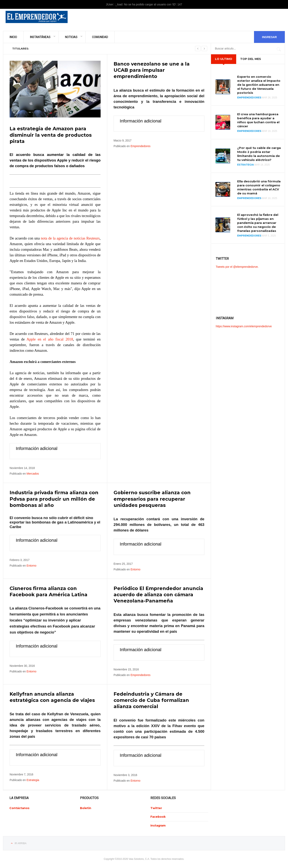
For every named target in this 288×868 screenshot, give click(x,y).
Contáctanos (19, 808)
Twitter (156, 808)
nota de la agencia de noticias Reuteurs (70, 238)
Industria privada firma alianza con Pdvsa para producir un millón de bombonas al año (54, 499)
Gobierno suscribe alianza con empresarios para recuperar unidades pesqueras (152, 499)
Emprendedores (141, 146)
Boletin (86, 808)
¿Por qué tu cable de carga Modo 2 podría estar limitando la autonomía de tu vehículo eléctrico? (259, 154)
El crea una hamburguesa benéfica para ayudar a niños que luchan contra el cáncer (258, 120)
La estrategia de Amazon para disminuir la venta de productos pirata (51, 135)
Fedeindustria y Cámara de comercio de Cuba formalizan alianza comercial (151, 700)
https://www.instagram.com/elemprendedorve (244, 326)
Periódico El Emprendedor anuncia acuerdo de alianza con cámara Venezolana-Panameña (158, 595)
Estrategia (33, 780)
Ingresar (269, 37)
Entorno (31, 566)
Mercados (33, 474)
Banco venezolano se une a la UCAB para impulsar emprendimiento (152, 70)
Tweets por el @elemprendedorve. (237, 267)
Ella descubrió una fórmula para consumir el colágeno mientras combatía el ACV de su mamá (259, 187)
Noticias (71, 37)
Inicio (13, 37)
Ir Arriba (20, 843)
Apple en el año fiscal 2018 (50, 339)
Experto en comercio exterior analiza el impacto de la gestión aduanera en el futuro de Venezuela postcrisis (259, 85)
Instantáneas (40, 37)
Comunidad (100, 37)
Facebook (158, 817)
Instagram (158, 826)
